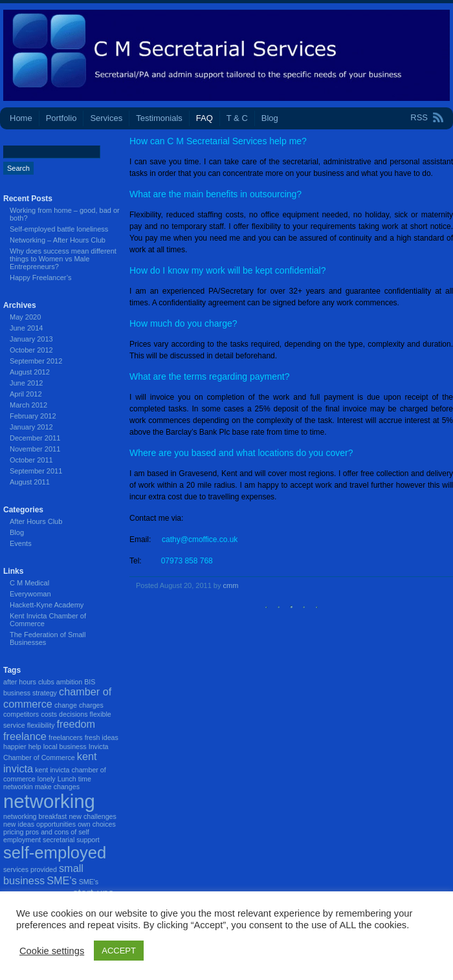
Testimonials (159, 118)
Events (21, 543)
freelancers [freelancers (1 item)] (66, 737)
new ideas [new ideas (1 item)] (19, 824)
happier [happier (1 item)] (15, 746)
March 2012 (28, 405)
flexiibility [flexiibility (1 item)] (41, 725)
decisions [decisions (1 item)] (73, 714)
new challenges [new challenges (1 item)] (92, 816)
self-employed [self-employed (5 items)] (55, 853)
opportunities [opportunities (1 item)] (56, 824)
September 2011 (36, 471)
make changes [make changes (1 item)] (57, 787)
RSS (419, 117)
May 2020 (25, 317)
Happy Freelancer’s (41, 278)
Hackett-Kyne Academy (47, 605)
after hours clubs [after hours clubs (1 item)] (29, 682)
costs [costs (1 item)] (49, 714)
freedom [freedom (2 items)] (76, 724)
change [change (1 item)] (66, 705)
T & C (237, 118)
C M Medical (29, 583)
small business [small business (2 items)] (43, 874)
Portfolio (61, 118)
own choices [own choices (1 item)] (97, 824)
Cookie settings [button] (52, 951)
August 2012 (30, 372)
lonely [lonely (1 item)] (47, 779)
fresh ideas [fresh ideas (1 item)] (102, 737)
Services (106, 118)
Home (21, 118)
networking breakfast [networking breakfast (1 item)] (35, 816)
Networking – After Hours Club (58, 240)
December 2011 (35, 438)
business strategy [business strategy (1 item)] (30, 693)
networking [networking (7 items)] (49, 801)
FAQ (204, 118)
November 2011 (35, 449)
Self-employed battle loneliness (59, 229)
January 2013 (31, 339)
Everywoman (30, 594)
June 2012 (26, 383)
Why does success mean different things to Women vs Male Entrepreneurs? (63, 259)
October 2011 (31, 460)
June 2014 (26, 328)
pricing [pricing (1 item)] (13, 832)
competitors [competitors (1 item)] (21, 714)
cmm (231, 585)
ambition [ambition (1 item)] (69, 682)
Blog (270, 118)
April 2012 (26, 394)
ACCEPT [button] (119, 951)
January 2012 (31, 427)
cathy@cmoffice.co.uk (200, 539)
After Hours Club (36, 521)
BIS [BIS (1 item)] (90, 682)
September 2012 (36, 361)
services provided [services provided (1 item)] (30, 869)
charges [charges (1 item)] (91, 705)
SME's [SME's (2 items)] (61, 880)
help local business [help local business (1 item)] (58, 746)
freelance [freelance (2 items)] (25, 736)
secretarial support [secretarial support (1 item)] (71, 840)
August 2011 (30, 482)
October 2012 (31, 350)
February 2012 (33, 416)
